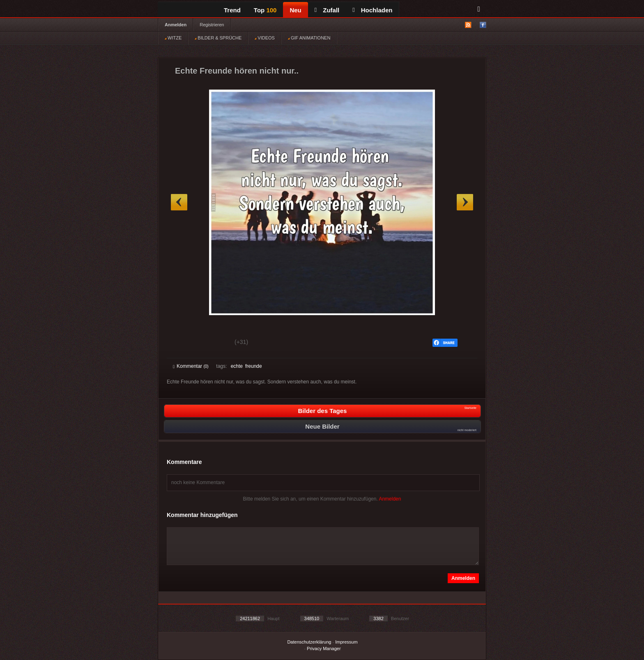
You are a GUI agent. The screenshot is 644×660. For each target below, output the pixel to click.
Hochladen (372, 10)
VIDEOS (265, 38)
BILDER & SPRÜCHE (218, 38)
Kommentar (191, 366)
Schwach (213, 343)
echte (237, 366)
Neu (295, 10)
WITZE (173, 38)
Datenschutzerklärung (309, 642)
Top (265, 10)
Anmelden (176, 25)
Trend (232, 10)
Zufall (327, 10)
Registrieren (212, 25)
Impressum (346, 642)
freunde (254, 366)
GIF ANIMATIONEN (309, 38)
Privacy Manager (324, 648)
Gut (182, 343)
